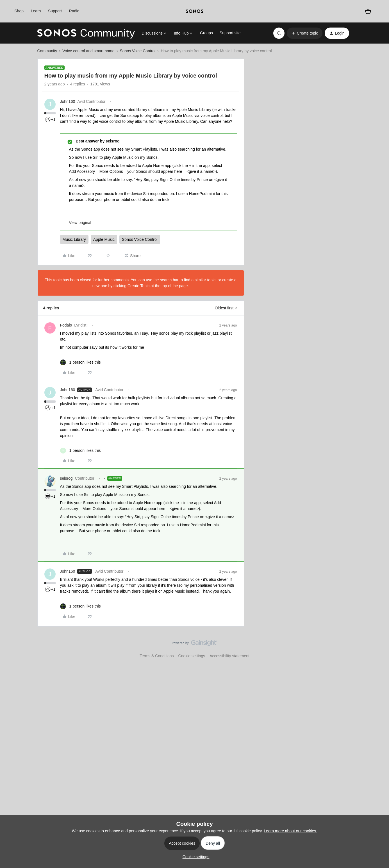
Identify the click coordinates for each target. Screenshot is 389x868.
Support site (230, 33)
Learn (36, 11)
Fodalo (66, 325)
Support (55, 11)
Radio (74, 11)
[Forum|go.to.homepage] (86, 33)
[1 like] (80, 362)
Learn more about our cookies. (290, 831)
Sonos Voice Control (138, 51)
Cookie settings (192, 656)
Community (47, 51)
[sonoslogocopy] (194, 11)
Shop (19, 11)
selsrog (66, 478)
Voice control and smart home (88, 51)
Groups (206, 33)
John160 (68, 101)
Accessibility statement (229, 656)
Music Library (74, 239)
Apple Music (104, 239)
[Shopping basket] (368, 11)
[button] (305, 33)
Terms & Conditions (157, 656)
